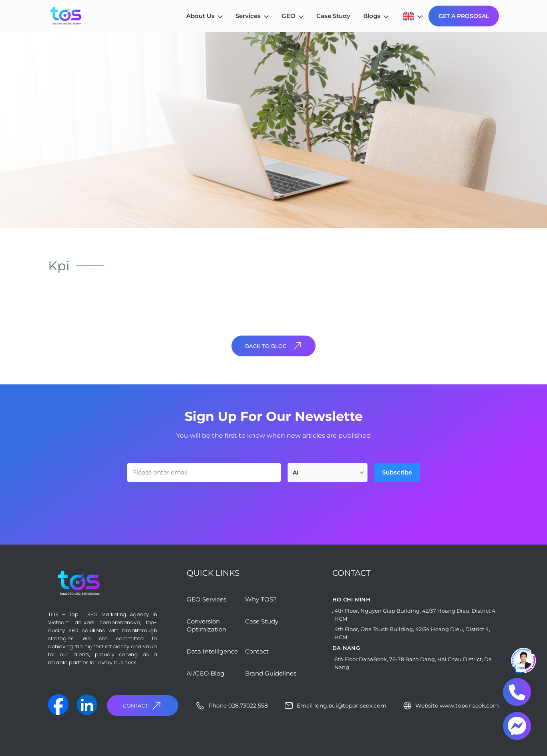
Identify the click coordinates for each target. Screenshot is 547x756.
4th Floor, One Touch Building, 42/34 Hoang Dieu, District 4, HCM (412, 633)
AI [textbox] (296, 472)
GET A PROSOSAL (464, 16)
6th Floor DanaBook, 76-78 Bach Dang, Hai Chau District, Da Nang (413, 663)
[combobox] (328, 472)
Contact (143, 706)
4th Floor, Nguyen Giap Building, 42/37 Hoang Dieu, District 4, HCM (415, 615)
